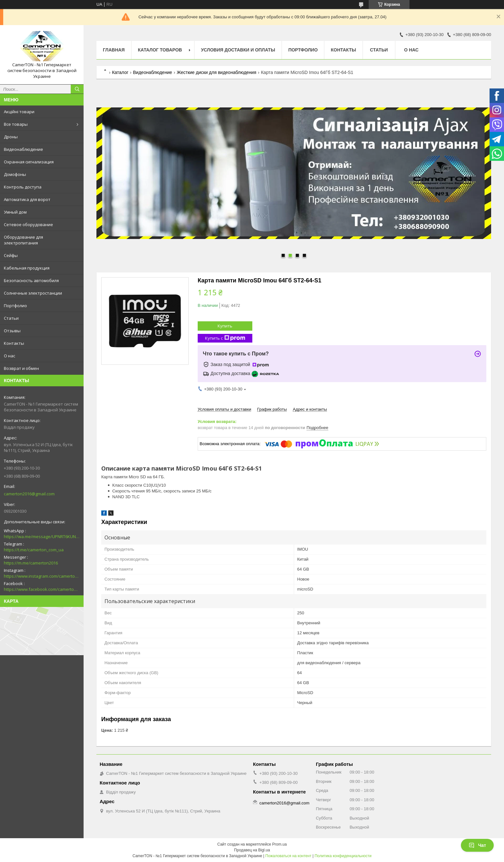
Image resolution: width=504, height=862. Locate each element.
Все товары (16, 124)
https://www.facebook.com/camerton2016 (42, 589)
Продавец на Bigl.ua (252, 850)
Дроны (11, 137)
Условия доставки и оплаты (238, 50)
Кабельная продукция (27, 268)
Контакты (14, 343)
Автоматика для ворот (27, 199)
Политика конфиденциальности (343, 856)
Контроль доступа (23, 187)
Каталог (120, 72)
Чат (477, 845)
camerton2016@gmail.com (29, 494)
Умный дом (15, 212)
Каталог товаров (160, 50)
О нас (9, 356)
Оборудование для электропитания (23, 240)
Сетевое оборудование (28, 225)
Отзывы (12, 331)
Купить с (225, 338)
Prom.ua (279, 844)
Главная (114, 50)
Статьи (11, 318)
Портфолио (15, 306)
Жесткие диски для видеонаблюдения (217, 72)
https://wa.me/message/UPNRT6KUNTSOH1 (42, 536)
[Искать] (77, 89)
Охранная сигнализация (29, 162)
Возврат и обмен (21, 368)
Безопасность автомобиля (31, 280)
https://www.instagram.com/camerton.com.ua (42, 576)
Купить (225, 326)
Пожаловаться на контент (288, 856)
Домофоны (15, 174)
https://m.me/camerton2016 (31, 563)
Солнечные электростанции (33, 293)
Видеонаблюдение (23, 149)
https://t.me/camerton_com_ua (34, 550)
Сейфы (11, 255)
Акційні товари (19, 112)
